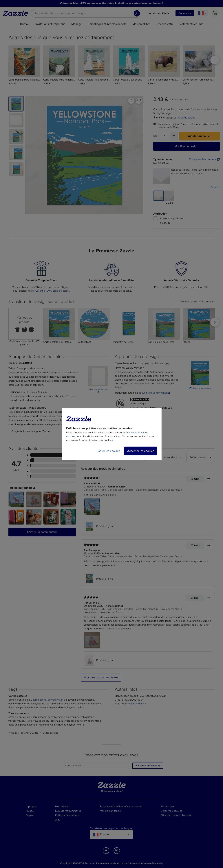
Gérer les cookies (109, 451)
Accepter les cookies (141, 451)
